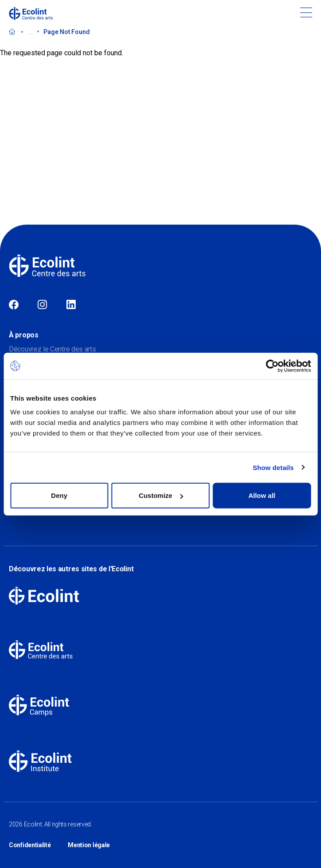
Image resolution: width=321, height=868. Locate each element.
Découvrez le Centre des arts (52, 349)
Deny (59, 495)
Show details (273, 467)
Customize (161, 495)
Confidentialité (30, 845)
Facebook (14, 305)
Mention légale (89, 845)
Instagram (42, 305)
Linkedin (71, 305)
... (31, 32)
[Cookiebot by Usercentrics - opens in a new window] (272, 366)
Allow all (262, 495)
